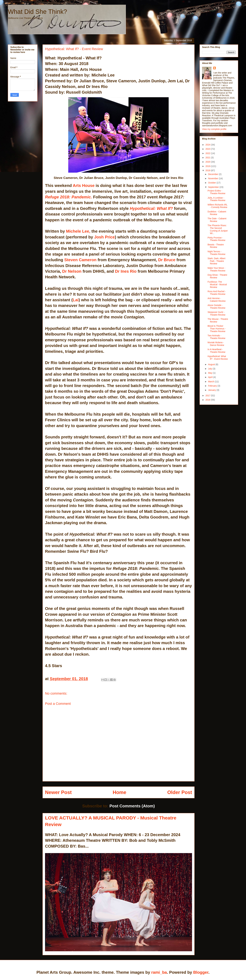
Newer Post (58, 792)
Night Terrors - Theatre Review (216, 253)
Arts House (84, 186)
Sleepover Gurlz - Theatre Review (216, 313)
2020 (208, 162)
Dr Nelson (72, 271)
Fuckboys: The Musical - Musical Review (217, 284)
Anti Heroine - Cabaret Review (217, 300)
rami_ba (159, 972)
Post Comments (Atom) (132, 806)
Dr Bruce (166, 260)
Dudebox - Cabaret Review (217, 213)
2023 (208, 149)
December (213, 174)
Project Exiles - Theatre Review (216, 192)
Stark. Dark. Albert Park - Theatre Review (217, 261)
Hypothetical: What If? (151, 208)
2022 (208, 153)
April (211, 377)
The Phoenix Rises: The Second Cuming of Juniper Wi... (218, 229)
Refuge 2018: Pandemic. (68, 197)
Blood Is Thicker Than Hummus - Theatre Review (217, 329)
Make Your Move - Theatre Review (216, 269)
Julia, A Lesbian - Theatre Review (216, 199)
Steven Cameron (81, 260)
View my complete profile (214, 129)
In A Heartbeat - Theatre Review (216, 351)
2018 (208, 170)
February (213, 386)
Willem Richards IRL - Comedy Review (217, 206)
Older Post (180, 792)
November (213, 178)
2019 (208, 166)
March (211, 382)
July (210, 369)
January (212, 390)
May (210, 373)
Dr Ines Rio (126, 271)
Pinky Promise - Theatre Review (216, 239)
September (214, 187)
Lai (76, 300)
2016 (208, 400)
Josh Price (104, 237)
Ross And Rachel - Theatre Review (217, 293)
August (212, 364)
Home (119, 792)
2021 (208, 158)
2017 (208, 396)
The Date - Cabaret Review (217, 220)
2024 (208, 145)
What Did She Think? (37, 12)
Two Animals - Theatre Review (216, 337)
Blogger (201, 972)
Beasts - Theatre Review (216, 246)
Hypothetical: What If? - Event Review (218, 358)
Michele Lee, (78, 231)
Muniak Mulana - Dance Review (216, 344)
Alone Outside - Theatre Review (216, 307)
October (212, 183)
